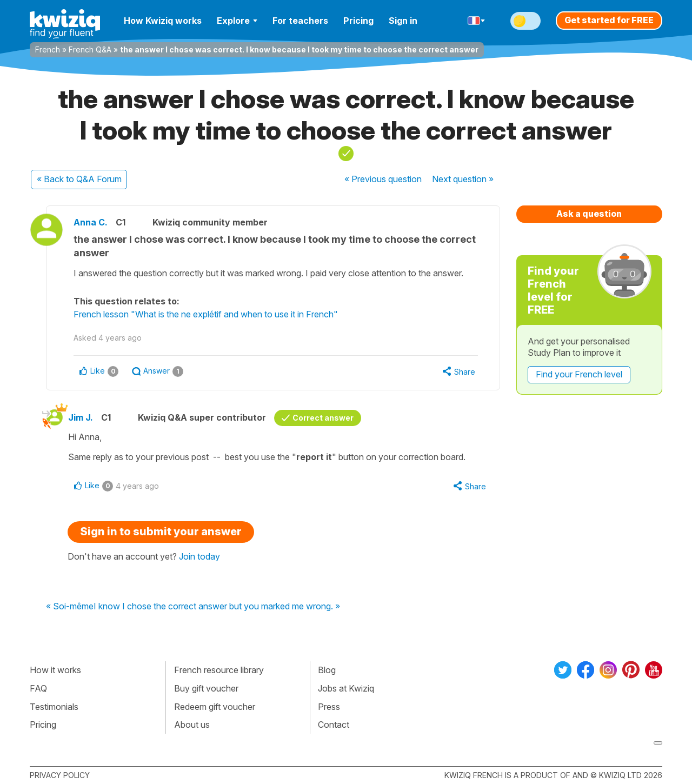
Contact (334, 725)
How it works (55, 670)
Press (329, 707)
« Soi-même (70, 607)
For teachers (300, 21)
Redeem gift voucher (215, 707)
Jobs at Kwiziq (346, 688)
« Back (79, 179)
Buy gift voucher (206, 688)
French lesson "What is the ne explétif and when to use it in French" (206, 314)
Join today (199, 556)
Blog (327, 670)
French (48, 49)
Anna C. (91, 222)
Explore (237, 21)
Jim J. (81, 417)
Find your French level (579, 374)
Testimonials (54, 707)
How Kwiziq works (163, 21)
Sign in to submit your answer (161, 531)
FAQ (38, 688)
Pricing (358, 21)
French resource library (219, 670)
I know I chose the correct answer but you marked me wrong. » (217, 607)
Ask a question (589, 214)
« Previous (383, 179)
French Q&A (90, 49)
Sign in (403, 21)
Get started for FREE (609, 20)
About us (192, 725)
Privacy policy (60, 775)
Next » (463, 179)
